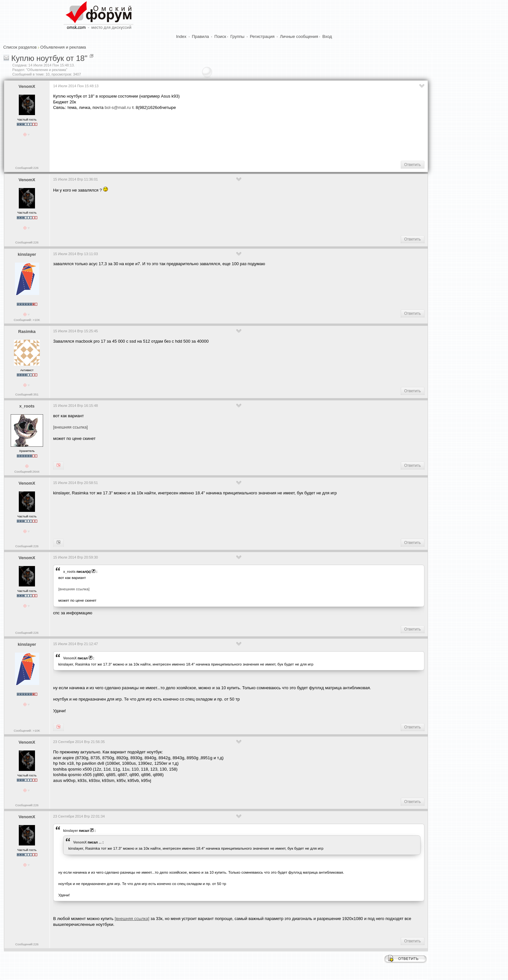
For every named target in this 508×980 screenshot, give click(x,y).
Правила (200, 36)
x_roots (27, 406)
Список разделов (20, 47)
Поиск (220, 36)
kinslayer (27, 254)
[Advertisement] (171, 135)
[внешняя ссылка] (70, 427)
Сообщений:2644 (27, 472)
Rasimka (27, 331)
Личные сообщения (299, 36)
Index (181, 36)
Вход (327, 36)
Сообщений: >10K (27, 320)
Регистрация (262, 36)
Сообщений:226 (27, 168)
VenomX (27, 86)
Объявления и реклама (63, 47)
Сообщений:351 (27, 394)
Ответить (413, 165)
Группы (237, 36)
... (100, 842)
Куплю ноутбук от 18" (49, 58)
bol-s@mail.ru (118, 107)
